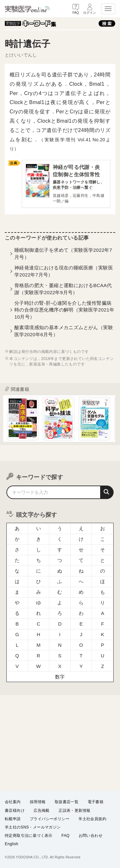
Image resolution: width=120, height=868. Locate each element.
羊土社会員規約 (92, 819)
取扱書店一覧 (67, 802)
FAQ (65, 836)
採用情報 (38, 802)
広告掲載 (42, 811)
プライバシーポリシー (50, 819)
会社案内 (13, 802)
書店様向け (15, 811)
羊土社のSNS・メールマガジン (33, 827)
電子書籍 (96, 802)
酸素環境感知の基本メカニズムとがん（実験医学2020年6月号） (64, 331)
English (12, 844)
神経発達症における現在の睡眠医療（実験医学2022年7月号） (64, 271)
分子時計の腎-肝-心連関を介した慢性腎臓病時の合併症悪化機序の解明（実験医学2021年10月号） (64, 310)
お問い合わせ (91, 836)
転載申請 (13, 819)
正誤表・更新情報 (74, 811)
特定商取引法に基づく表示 (29, 836)
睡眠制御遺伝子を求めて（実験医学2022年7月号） (63, 253)
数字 (60, 677)
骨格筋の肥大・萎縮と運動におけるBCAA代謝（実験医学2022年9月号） (63, 289)
